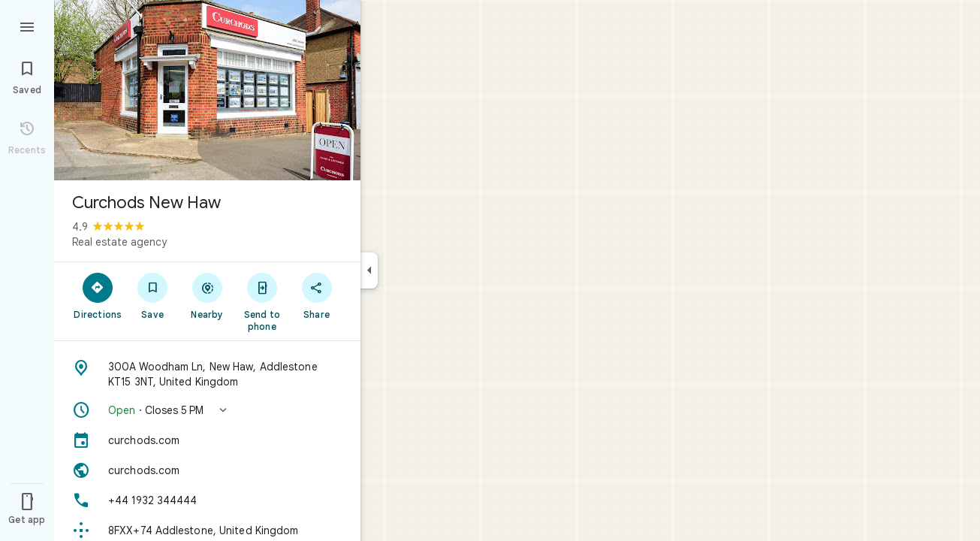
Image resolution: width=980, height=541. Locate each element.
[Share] (317, 295)
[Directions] (98, 295)
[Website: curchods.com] (207, 470)
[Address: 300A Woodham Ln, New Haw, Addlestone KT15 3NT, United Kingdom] (207, 374)
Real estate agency (119, 242)
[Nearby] (208, 295)
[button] (207, 410)
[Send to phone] (262, 301)
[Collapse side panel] (369, 270)
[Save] (153, 295)
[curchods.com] (207, 440)
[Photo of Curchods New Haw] (207, 90)
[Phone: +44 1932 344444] (207, 500)
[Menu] (27, 26)
